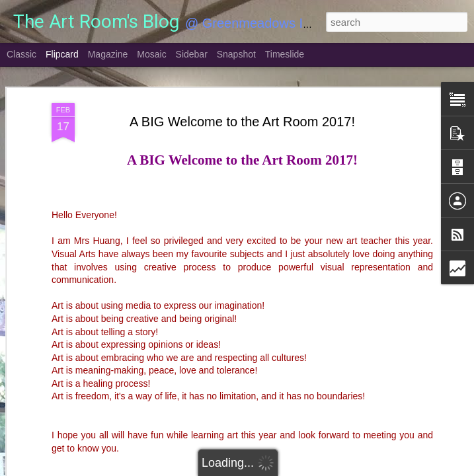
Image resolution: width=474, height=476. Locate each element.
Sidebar (192, 54)
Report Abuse (317, 469)
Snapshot (236, 54)
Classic (21, 54)
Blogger (279, 469)
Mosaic (151, 54)
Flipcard (62, 54)
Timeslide (285, 54)
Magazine (108, 54)
